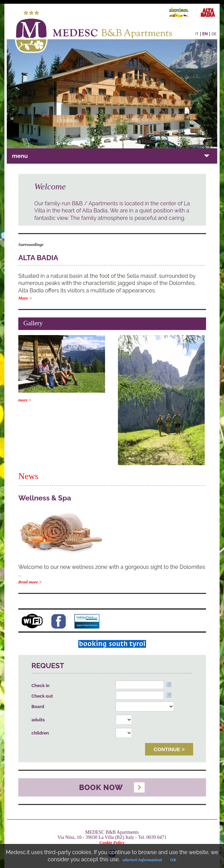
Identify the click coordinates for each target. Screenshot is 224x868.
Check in (40, 686)
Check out (42, 696)
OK (173, 860)
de (214, 34)
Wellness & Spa (45, 498)
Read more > (30, 582)
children (40, 733)
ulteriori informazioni (142, 860)
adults (38, 720)
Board (38, 707)
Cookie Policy (112, 842)
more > (25, 400)
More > (25, 298)
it (197, 34)
